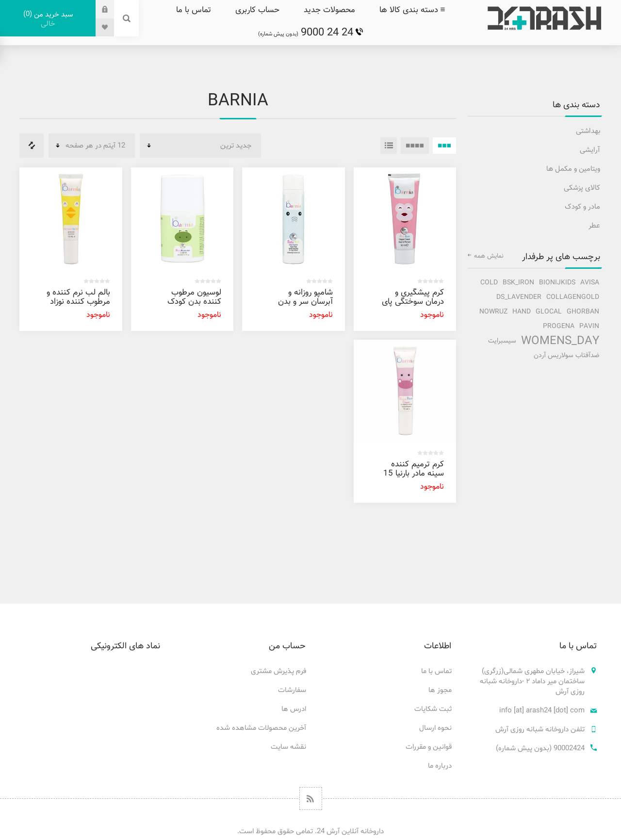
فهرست (389, 146)
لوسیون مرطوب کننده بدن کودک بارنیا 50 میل (194, 302)
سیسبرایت (502, 341)
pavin (589, 326)
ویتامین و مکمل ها (573, 169)
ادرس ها (294, 709)
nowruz (493, 312)
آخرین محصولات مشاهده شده (261, 728)
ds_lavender (519, 297)
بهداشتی (588, 131)
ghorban (583, 312)
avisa (590, 283)
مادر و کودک (582, 207)
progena (559, 326)
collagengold (573, 297)
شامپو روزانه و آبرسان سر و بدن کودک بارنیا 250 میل (305, 306)
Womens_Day (560, 341)
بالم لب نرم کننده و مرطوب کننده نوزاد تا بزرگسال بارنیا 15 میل (78, 306)
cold (489, 283)
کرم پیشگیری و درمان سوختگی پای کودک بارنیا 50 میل (413, 302)
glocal (549, 312)
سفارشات (292, 690)
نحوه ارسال (435, 728)
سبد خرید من (48, 19)
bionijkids (557, 283)
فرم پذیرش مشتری (278, 671)
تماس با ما (436, 671)
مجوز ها (440, 690)
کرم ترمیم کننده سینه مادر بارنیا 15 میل (414, 474)
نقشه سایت (288, 747)
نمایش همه (489, 256)
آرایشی (590, 150)
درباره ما (440, 766)
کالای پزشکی (582, 188)
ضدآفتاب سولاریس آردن (566, 355)
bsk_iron (518, 283)
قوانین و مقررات (429, 747)
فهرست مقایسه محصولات (32, 146)
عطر (594, 226)
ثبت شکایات (433, 709)
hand (522, 312)
